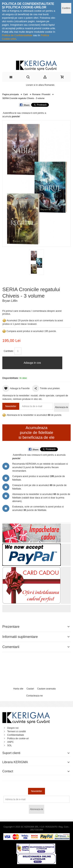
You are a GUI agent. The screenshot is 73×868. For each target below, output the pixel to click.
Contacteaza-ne (35, 696)
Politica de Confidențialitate (17, 35)
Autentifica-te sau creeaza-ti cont (20, 113)
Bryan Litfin (10, 301)
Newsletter (11, 406)
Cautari (30, 689)
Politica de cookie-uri (18, 738)
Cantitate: (9, 351)
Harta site (18, 689)
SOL (10, 745)
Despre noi (13, 728)
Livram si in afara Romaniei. (41, 85)
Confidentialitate (16, 735)
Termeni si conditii (16, 731)
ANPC (10, 742)
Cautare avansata (46, 689)
